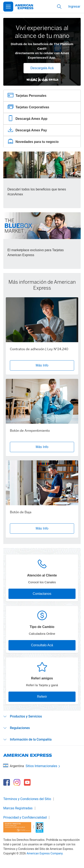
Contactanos (42, 594)
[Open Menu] (8, 7)
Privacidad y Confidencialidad (25, 817)
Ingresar (74, 6)
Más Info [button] (42, 365)
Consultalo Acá (42, 645)
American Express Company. (45, 853)
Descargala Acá (42, 68)
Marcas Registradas (18, 808)
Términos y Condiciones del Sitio (27, 799)
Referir (42, 697)
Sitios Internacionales (43, 766)
